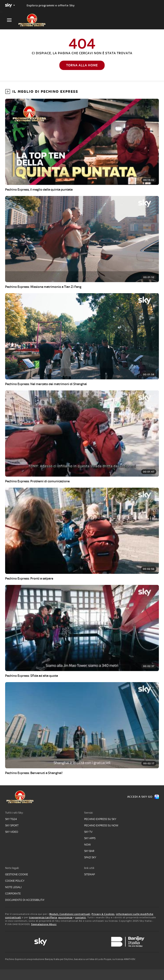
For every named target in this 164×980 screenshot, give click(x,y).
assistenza (65, 917)
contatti (81, 917)
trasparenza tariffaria (43, 917)
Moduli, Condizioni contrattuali (70, 914)
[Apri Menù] (12, 20)
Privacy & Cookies (103, 914)
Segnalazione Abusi (44, 924)
